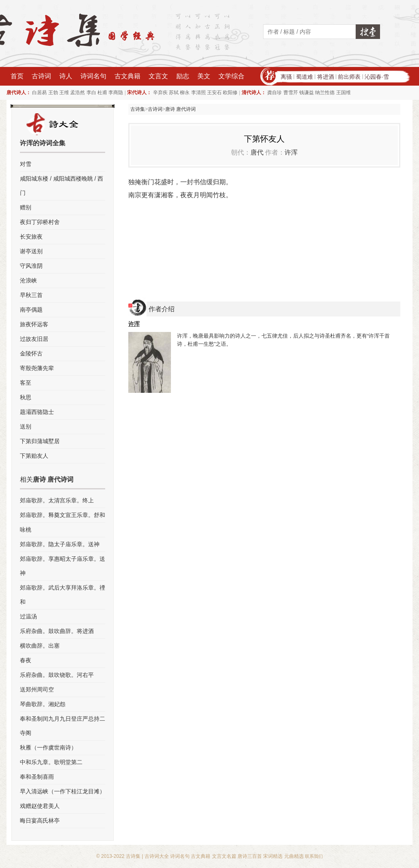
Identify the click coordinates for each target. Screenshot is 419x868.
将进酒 (326, 77)
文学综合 (231, 76)
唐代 (257, 152)
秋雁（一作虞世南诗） (48, 747)
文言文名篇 (224, 856)
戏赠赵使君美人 (40, 806)
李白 (91, 93)
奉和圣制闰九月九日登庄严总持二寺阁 (63, 726)
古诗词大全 (157, 856)
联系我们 (314, 856)
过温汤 (28, 616)
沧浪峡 (28, 280)
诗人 (66, 76)
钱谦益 (307, 93)
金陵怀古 (31, 353)
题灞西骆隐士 (37, 412)
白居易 (39, 93)
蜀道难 (305, 77)
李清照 (199, 93)
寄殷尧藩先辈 (37, 368)
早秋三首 (31, 295)
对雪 (26, 164)
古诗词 (41, 76)
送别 (26, 426)
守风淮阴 (31, 266)
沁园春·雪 (377, 77)
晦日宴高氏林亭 (40, 821)
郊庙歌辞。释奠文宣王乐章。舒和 (63, 515)
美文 (204, 76)
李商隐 (116, 93)
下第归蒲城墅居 (40, 441)
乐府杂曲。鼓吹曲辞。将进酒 (57, 631)
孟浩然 (78, 93)
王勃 (53, 93)
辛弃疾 (160, 93)
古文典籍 (127, 76)
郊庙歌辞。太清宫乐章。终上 (57, 500)
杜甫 (102, 93)
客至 (26, 383)
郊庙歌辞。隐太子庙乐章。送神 (60, 544)
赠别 (26, 207)
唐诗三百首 (250, 856)
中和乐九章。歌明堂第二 (51, 762)
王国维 (343, 93)
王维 (64, 93)
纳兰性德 (325, 93)
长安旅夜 (31, 237)
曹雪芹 (291, 93)
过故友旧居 (34, 339)
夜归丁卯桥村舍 (40, 222)
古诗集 (138, 109)
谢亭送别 (31, 251)
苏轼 (174, 93)
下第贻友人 (34, 456)
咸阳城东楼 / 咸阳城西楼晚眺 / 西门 (62, 186)
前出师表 (349, 77)
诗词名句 (93, 76)
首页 (17, 76)
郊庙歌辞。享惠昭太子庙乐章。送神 (63, 566)
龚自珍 (274, 93)
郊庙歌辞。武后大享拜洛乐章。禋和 (63, 595)
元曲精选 (294, 856)
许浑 (291, 152)
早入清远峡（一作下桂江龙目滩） (63, 791)
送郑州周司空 (37, 689)
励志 (183, 76)
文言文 (158, 76)
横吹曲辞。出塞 (40, 646)
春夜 (26, 660)
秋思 (26, 397)
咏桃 (26, 530)
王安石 (214, 93)
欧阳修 (230, 93)
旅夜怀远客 (34, 324)
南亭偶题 (31, 310)
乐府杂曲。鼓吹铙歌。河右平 (57, 675)
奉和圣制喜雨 (37, 777)
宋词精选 (273, 856)
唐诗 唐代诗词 (180, 109)
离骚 (286, 77)
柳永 (185, 93)
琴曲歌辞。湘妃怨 (43, 704)
